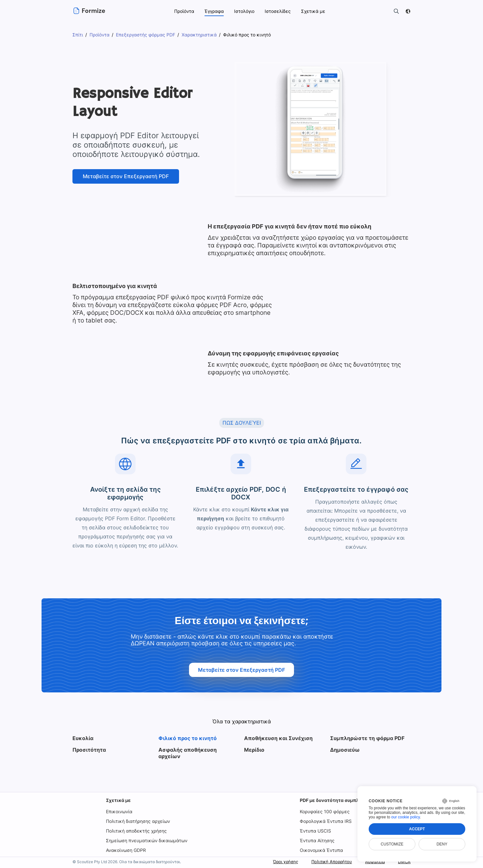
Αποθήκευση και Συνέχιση (277, 738)
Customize (392, 844)
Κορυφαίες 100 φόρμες (325, 811)
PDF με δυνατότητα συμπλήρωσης (338, 800)
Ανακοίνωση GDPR (127, 850)
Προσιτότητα (89, 750)
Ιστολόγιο (246, 11)
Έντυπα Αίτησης (317, 840)
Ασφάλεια (373, 862)
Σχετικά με (119, 800)
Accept (417, 829)
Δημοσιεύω (344, 750)
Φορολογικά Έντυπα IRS (326, 821)
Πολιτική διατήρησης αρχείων (139, 821)
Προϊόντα (184, 11)
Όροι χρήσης (278, 862)
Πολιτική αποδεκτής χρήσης (137, 831)
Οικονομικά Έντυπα (321, 850)
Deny (442, 844)
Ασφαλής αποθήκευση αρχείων (187, 753)
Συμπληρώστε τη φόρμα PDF (367, 738)
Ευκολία (83, 738)
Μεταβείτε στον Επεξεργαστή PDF (125, 176)
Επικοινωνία (120, 811)
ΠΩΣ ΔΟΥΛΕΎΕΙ (241, 423)
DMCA (404, 862)
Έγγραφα (215, 11)
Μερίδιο (254, 750)
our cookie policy (406, 817)
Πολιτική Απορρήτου (327, 862)
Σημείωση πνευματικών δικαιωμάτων (147, 840)
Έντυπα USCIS (316, 831)
